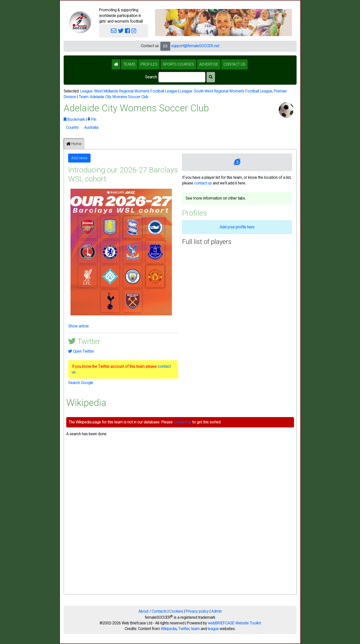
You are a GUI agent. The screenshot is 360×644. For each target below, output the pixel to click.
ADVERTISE (209, 64)
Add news (79, 158)
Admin (216, 611)
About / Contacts (153, 611)
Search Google (81, 383)
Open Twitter (81, 351)
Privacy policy (197, 611)
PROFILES (149, 64)
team (195, 629)
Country (72, 128)
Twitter (184, 629)
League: (187, 91)
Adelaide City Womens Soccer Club (119, 97)
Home (74, 144)
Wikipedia (169, 629)
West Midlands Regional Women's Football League (136, 91)
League (86, 91)
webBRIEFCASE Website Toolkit (234, 623)
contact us (203, 183)
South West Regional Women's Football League (233, 91)
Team (83, 97)
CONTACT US (234, 64)
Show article (78, 326)
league (213, 629)
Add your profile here (237, 227)
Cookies (176, 611)
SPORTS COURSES (178, 64)
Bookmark (74, 119)
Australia (91, 128)
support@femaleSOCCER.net (195, 46)
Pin (92, 119)
